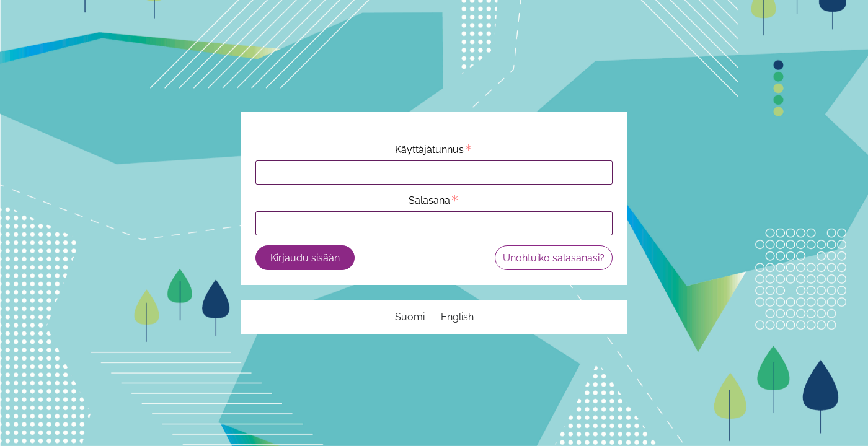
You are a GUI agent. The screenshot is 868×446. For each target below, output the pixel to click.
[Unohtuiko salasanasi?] (554, 257)
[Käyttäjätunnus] (434, 173)
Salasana (434, 200)
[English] (457, 317)
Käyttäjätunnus (434, 150)
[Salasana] (434, 223)
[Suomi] (410, 317)
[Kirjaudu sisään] (305, 257)
